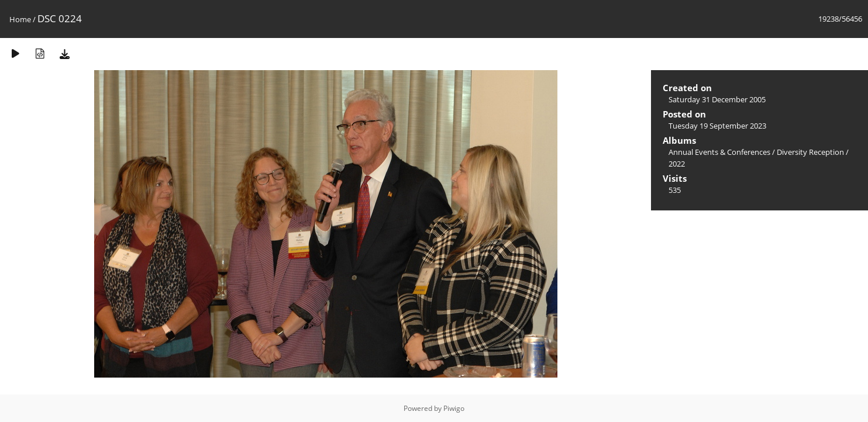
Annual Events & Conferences (719, 152)
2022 (677, 164)
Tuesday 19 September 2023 (717, 126)
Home (20, 19)
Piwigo (454, 408)
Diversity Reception (810, 152)
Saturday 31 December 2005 (717, 99)
